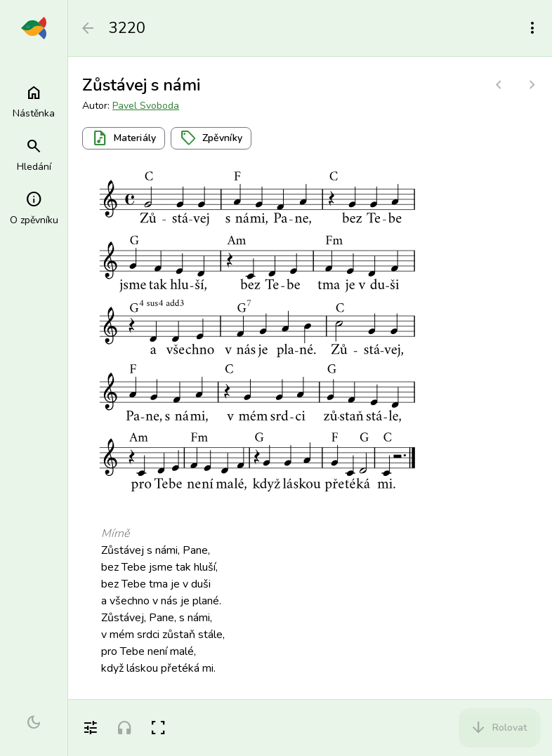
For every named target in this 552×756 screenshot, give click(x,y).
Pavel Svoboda (146, 106)
